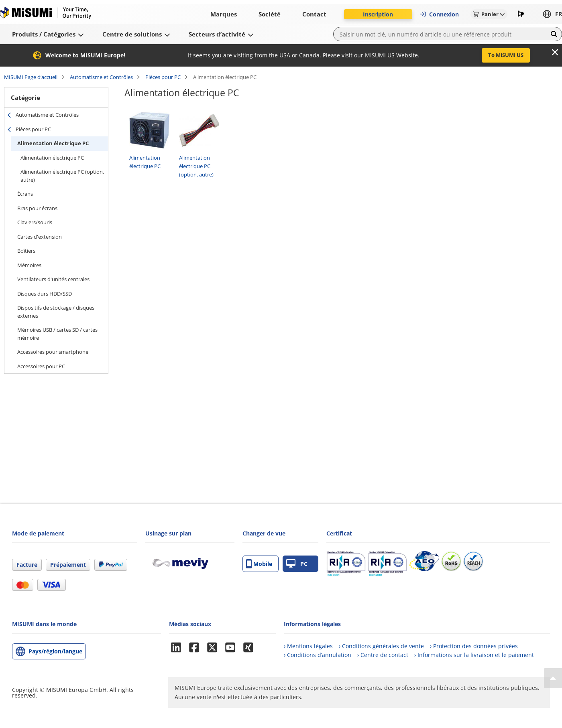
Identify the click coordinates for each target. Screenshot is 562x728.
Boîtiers (26, 251)
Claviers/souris (35, 222)
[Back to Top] (553, 678)
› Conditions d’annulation (318, 655)
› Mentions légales (308, 646)
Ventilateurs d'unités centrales (53, 279)
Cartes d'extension (40, 237)
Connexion (439, 14)
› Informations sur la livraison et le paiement (474, 655)
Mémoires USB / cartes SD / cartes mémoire (57, 334)
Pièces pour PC (163, 77)
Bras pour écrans (37, 208)
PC (297, 564)
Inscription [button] (378, 14)
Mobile (259, 564)
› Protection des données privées (474, 646)
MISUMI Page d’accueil (31, 77)
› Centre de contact (383, 655)
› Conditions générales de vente (381, 646)
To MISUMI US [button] (506, 55)
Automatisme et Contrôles (101, 77)
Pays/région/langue (55, 651)
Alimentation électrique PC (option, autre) (62, 176)
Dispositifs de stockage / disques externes (56, 312)
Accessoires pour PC (41, 366)
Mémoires (29, 265)
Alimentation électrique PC (53, 143)
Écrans (25, 194)
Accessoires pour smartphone (53, 352)
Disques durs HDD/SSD (45, 294)
